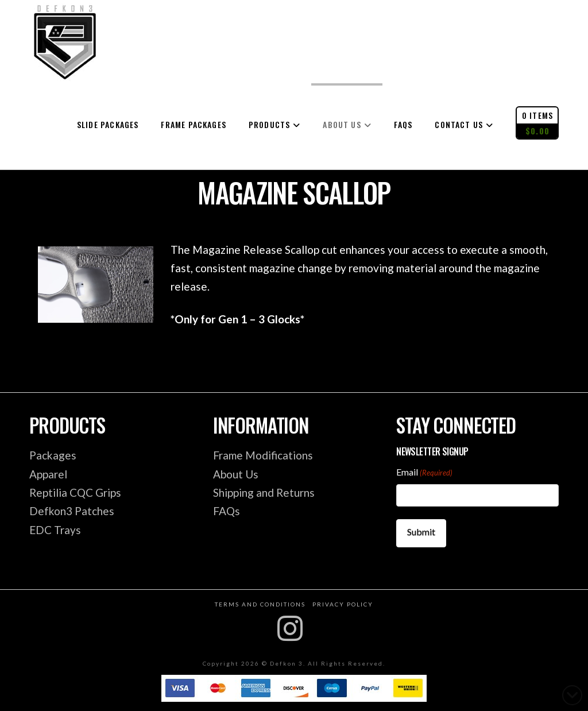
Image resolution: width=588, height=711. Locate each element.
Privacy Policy (343, 602)
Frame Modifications (263, 455)
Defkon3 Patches (72, 511)
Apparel (48, 474)
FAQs (227, 511)
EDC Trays (55, 530)
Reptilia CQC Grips (75, 492)
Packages (53, 455)
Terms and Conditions (260, 602)
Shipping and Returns (264, 492)
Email (424, 473)
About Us (236, 474)
